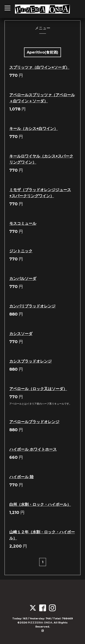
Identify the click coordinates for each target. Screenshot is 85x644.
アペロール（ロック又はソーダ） (38, 389)
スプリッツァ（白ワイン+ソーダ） (39, 67)
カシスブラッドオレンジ (30, 361)
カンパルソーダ (23, 279)
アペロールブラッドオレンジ (34, 422)
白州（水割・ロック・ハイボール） (40, 504)
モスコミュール (23, 223)
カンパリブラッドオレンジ (32, 306)
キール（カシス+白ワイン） (34, 129)
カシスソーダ (21, 334)
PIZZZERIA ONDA (40, 623)
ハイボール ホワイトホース (33, 449)
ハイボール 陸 (21, 477)
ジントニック (21, 251)
